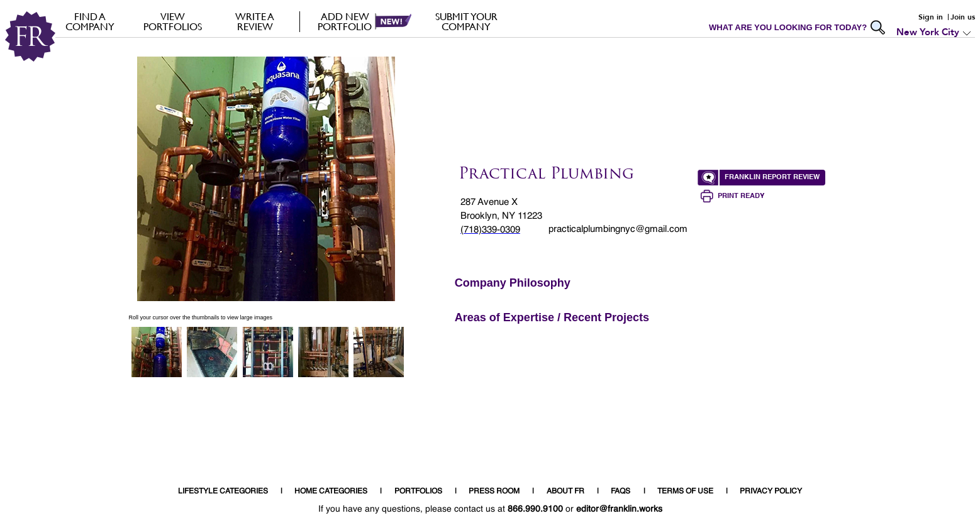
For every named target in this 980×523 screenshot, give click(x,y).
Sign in (931, 17)
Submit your (466, 21)
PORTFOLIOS (418, 492)
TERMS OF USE (685, 492)
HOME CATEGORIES (331, 492)
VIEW (173, 21)
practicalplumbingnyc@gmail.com (618, 229)
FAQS (621, 492)
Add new (345, 21)
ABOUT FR (565, 492)
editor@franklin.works (619, 509)
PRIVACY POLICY (771, 492)
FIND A (90, 21)
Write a (255, 21)
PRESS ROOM (494, 492)
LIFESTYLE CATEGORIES (223, 492)
